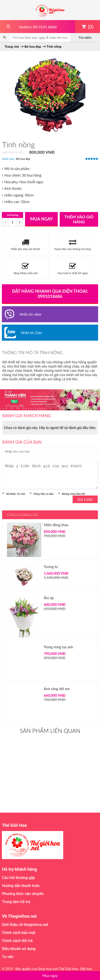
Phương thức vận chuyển (23, 894)
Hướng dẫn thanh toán (21, 886)
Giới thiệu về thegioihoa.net (25, 925)
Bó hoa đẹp (23, 159)
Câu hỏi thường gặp (18, 878)
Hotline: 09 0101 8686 (38, 27)
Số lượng (13, 215)
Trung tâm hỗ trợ (16, 902)
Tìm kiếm (85, 38)
